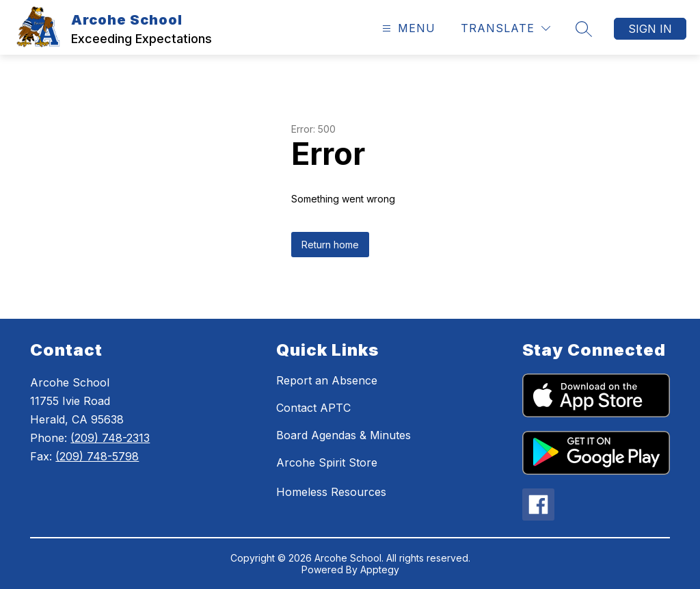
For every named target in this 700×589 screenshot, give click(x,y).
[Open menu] (407, 28)
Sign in (650, 29)
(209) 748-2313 (110, 438)
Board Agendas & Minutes (344, 435)
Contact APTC (313, 408)
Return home (330, 245)
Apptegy (380, 570)
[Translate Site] (506, 28)
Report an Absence (327, 380)
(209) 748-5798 (97, 456)
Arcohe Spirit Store (327, 462)
